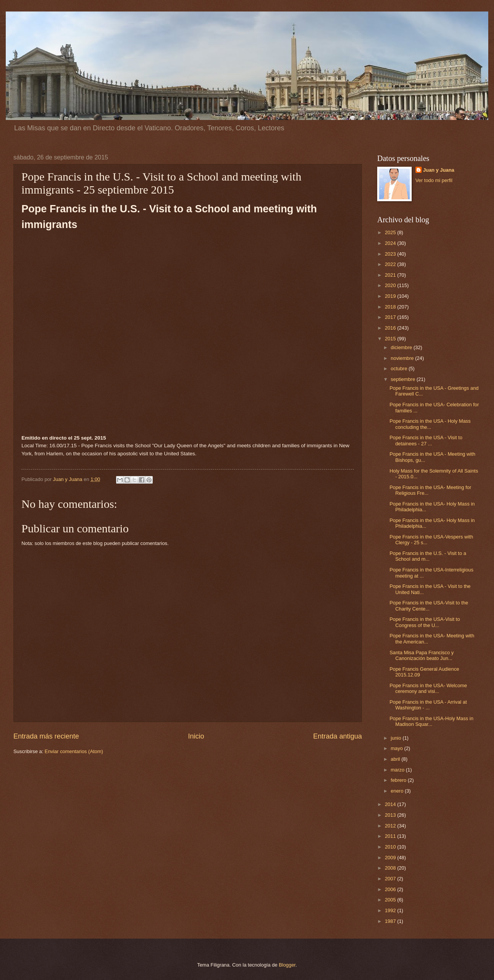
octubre (400, 369)
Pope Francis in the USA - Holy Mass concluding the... (430, 424)
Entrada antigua (338, 736)
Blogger (287, 965)
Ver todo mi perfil (434, 180)
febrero (399, 780)
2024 (391, 243)
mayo (397, 748)
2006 (391, 889)
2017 (391, 317)
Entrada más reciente (46, 736)
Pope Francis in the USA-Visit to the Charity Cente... (429, 606)
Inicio (196, 736)
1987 (391, 921)
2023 (391, 254)
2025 (391, 232)
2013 (391, 815)
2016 (391, 328)
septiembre (403, 379)
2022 (391, 264)
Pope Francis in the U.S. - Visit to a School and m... (428, 556)
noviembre (403, 358)
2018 (391, 307)
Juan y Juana (439, 170)
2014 (391, 804)
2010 (391, 847)
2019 (391, 296)
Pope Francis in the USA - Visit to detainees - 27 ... (426, 440)
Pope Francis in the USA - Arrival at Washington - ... (428, 705)
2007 (391, 879)
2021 (391, 275)
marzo (398, 770)
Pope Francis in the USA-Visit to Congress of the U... (425, 622)
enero (398, 791)
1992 (391, 910)
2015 (391, 339)
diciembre (402, 347)
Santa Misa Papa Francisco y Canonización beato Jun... (421, 655)
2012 (391, 826)
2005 (391, 900)
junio (397, 738)
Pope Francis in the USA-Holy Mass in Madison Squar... (431, 721)
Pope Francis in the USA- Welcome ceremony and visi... (428, 688)
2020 (391, 285)
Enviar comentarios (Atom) (74, 751)
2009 (391, 858)
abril (396, 759)
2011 (391, 836)
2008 (391, 868)
